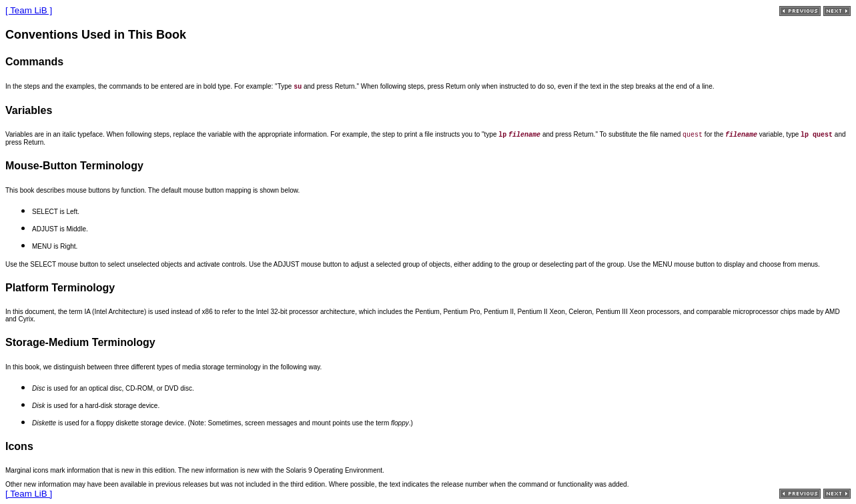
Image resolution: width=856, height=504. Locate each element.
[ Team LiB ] (29, 10)
